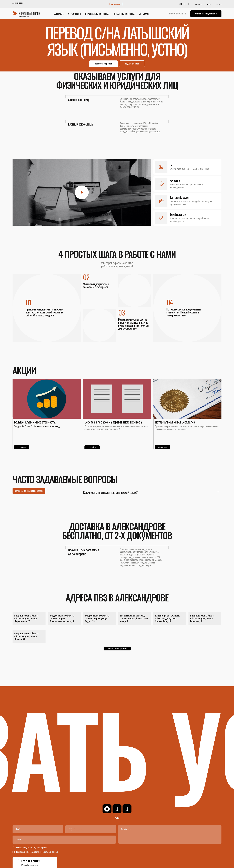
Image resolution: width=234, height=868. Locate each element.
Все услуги (144, 14)
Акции (209, 4)
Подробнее (22, 447)
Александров (18, 3)
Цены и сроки (115, 4)
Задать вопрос (132, 64)
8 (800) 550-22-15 (177, 14)
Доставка (199, 4)
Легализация (74, 14)
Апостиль (59, 14)
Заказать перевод (103, 64)
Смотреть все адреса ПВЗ (117, 649)
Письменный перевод (124, 14)
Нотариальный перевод (97, 14)
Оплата (219, 4)
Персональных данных (48, 852)
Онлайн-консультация (206, 14)
